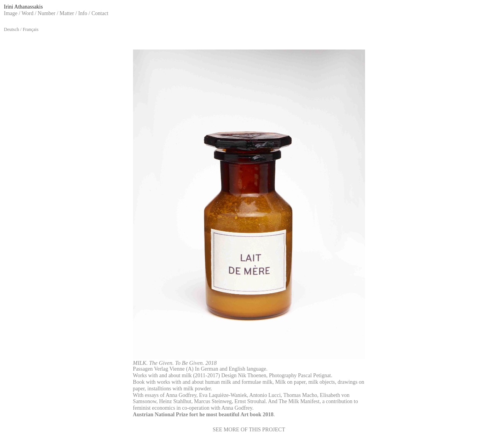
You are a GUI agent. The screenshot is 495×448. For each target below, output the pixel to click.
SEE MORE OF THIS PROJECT (249, 430)
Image (11, 13)
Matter (67, 13)
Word (28, 13)
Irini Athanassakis (23, 7)
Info (83, 13)
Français (31, 29)
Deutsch (11, 29)
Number (46, 13)
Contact (100, 13)
